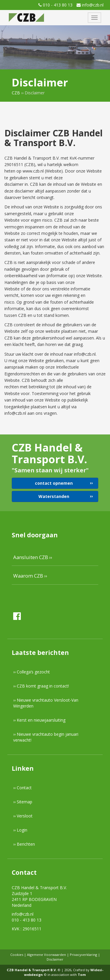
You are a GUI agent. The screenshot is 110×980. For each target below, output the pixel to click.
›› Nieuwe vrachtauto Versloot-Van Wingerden (46, 703)
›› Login (20, 830)
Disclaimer (55, 959)
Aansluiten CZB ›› (33, 557)
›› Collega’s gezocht (32, 672)
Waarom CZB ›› (30, 576)
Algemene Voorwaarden (46, 955)
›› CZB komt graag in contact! (41, 686)
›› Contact (22, 788)
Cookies (17, 955)
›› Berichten (24, 844)
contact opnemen (54, 483)
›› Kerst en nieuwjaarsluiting (39, 720)
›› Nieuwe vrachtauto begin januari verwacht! (46, 737)
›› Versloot (23, 816)
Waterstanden (54, 496)
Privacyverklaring (83, 955)
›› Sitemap (23, 802)
